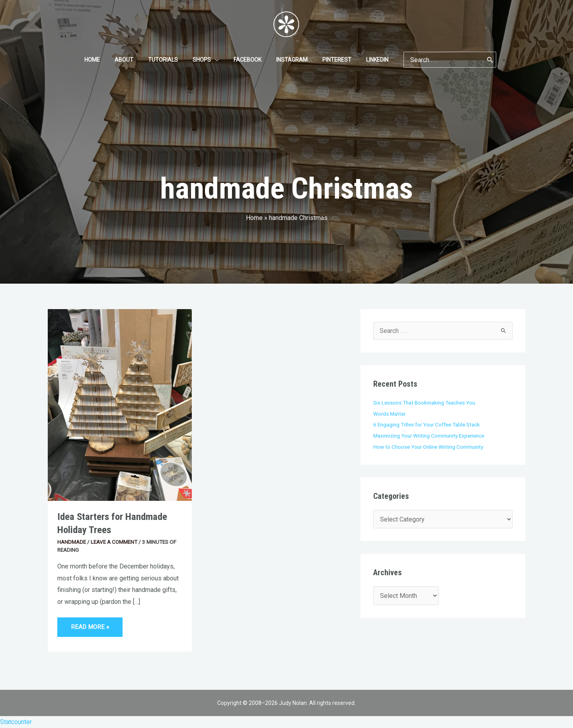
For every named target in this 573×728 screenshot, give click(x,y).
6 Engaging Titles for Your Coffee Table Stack (427, 424)
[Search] (476, 60)
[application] (216, 60)
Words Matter (390, 414)
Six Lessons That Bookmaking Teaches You (424, 403)
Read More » (90, 624)
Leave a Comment (114, 542)
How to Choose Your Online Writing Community (429, 447)
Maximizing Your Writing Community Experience (429, 436)
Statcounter (16, 722)
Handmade (72, 542)
